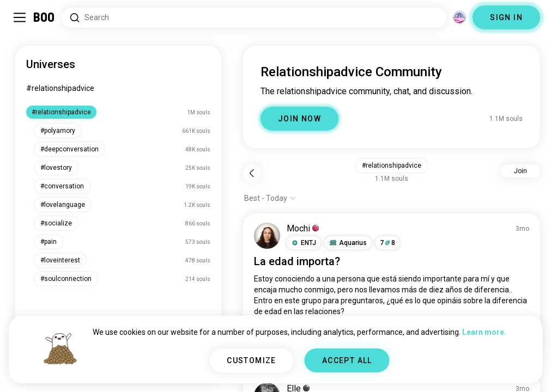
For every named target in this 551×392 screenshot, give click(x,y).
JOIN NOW (299, 119)
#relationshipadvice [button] (392, 166)
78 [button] (387, 243)
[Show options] (270, 198)
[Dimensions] (459, 17)
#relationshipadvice (60, 88)
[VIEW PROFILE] (267, 236)
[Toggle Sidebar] (20, 17)
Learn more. (484, 332)
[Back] (252, 173)
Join (520, 171)
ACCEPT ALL (347, 360)
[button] (304, 243)
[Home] (44, 17)
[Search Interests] (254, 18)
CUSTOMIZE (252, 360)
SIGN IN (506, 17)
